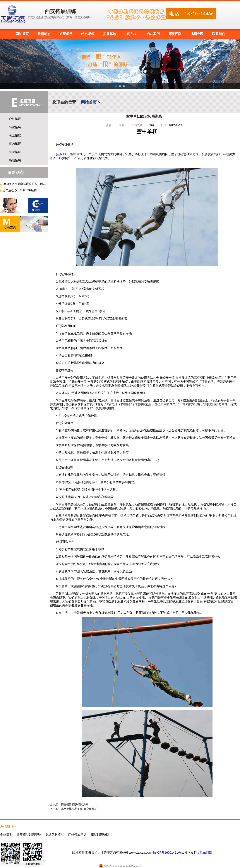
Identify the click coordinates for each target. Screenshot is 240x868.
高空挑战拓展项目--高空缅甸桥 (79, 809)
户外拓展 (15, 119)
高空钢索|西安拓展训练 (75, 804)
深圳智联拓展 (55, 834)
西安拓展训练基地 (29, 834)
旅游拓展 (15, 152)
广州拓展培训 (77, 834)
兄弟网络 (206, 853)
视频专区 (197, 34)
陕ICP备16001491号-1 (168, 853)
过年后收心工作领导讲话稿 (20, 190)
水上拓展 (15, 135)
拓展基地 (110, 34)
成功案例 (153, 34)
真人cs (131, 34)
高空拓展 (15, 127)
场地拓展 (15, 160)
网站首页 (22, 34)
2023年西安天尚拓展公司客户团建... (25, 184)
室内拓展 (15, 144)
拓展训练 (62, 154)
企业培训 (6, 834)
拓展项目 (66, 34)
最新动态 (44, 34)
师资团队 (175, 34)
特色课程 (88, 34)
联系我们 (219, 34)
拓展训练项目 (100, 834)
